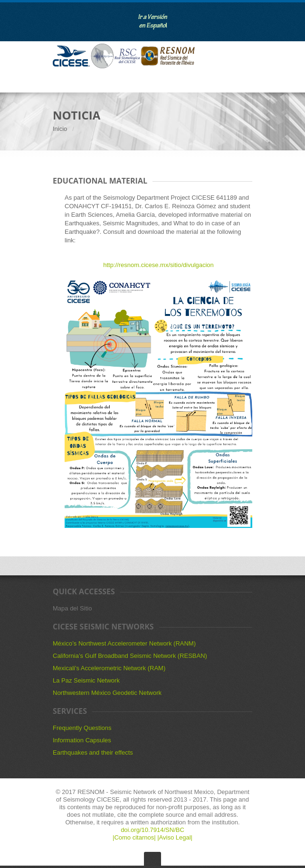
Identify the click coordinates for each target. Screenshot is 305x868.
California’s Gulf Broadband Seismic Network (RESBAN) (130, 656)
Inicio (60, 129)
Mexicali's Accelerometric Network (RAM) (109, 668)
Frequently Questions (82, 728)
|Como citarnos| (135, 837)
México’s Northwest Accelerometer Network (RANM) (124, 643)
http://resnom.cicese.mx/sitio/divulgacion (158, 265)
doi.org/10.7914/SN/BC (152, 830)
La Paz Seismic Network (86, 680)
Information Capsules (82, 740)
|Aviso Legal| (175, 837)
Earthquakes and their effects (93, 753)
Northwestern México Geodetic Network (107, 693)
